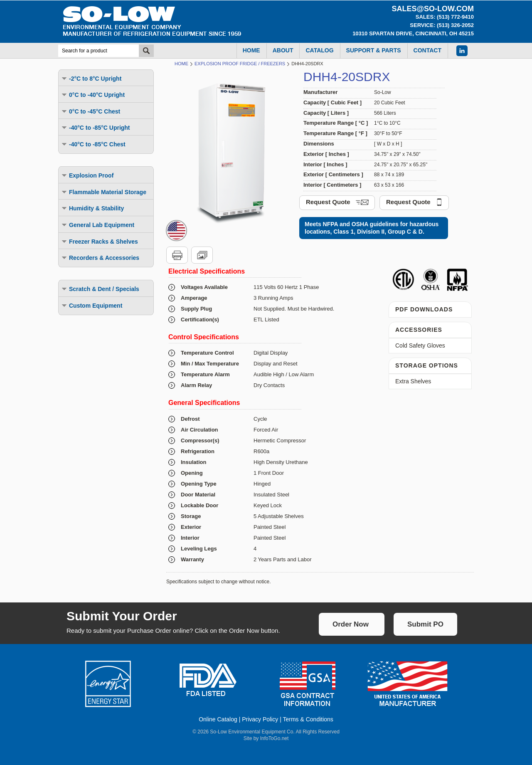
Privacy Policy (260, 719)
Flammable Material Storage (103, 192)
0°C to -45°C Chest (90, 111)
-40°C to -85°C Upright (95, 127)
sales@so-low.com (433, 9)
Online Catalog (218, 719)
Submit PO (425, 624)
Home (181, 64)
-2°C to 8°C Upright (91, 78)
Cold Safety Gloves (420, 345)
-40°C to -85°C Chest (93, 144)
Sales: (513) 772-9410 (445, 17)
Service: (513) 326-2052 (442, 25)
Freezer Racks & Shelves (99, 241)
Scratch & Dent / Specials (100, 289)
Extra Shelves (413, 381)
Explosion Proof (87, 175)
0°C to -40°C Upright (93, 95)
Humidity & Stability (92, 208)
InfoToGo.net (275, 738)
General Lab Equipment (97, 225)
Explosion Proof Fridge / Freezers (240, 64)
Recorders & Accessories (100, 258)
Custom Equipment (91, 305)
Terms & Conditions (308, 719)
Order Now (351, 624)
